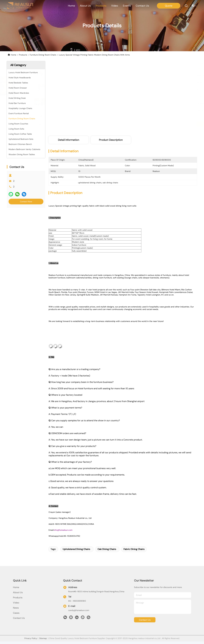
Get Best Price (150, 124)
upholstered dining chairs (76, 549)
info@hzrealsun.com (63, 530)
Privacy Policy (31, 638)
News (16, 608)
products (101, 6)
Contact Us (19, 618)
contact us (142, 6)
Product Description (111, 140)
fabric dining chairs (134, 549)
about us (85, 6)
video (115, 6)
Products (23, 55)
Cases (16, 613)
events (127, 6)
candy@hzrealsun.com (79, 610)
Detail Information (69, 140)
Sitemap (43, 638)
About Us (18, 592)
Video (16, 603)
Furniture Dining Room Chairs (43, 55)
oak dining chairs (107, 549)
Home (71, 6)
